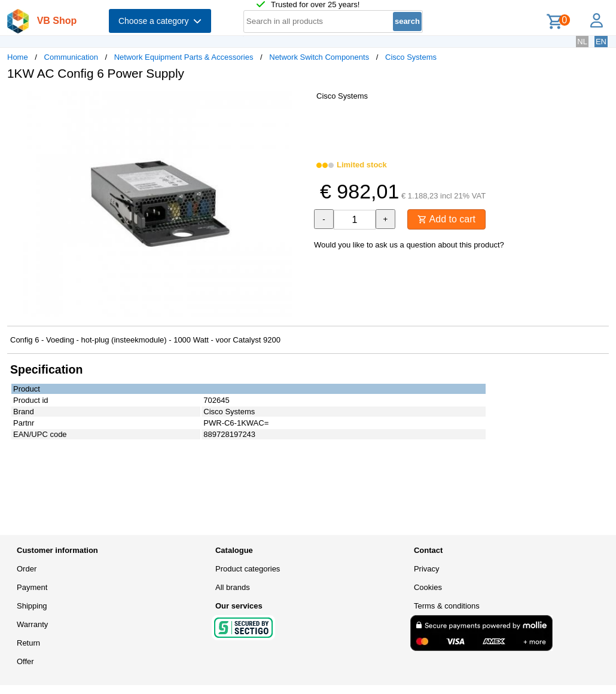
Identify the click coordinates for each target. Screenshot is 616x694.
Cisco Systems (411, 57)
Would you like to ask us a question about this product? (409, 245)
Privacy (427, 569)
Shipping (32, 606)
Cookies (428, 587)
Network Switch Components (319, 57)
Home (18, 57)
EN (601, 42)
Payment (32, 587)
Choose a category (160, 21)
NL (582, 42)
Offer (25, 661)
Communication (71, 57)
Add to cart (446, 219)
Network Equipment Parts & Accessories (184, 57)
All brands (233, 587)
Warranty (32, 624)
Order (27, 569)
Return (28, 643)
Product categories (248, 569)
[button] (297, 102)
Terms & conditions (447, 606)
